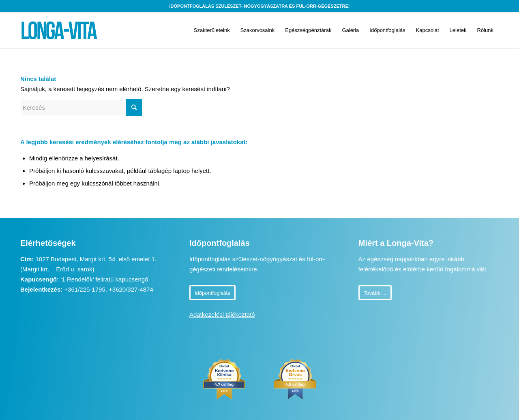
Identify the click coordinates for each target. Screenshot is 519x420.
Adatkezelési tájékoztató (222, 314)
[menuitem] (212, 30)
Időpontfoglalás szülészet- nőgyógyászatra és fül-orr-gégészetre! (260, 6)
